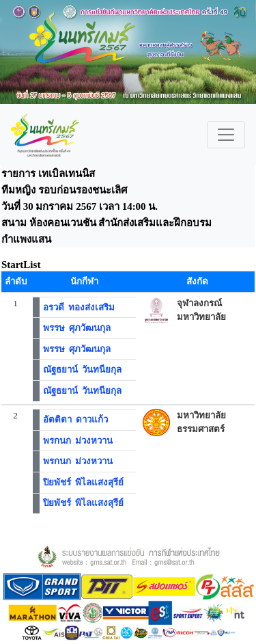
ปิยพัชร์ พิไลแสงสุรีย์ (84, 482)
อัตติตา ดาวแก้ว (76, 419)
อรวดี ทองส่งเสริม (79, 307)
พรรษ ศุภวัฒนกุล (77, 328)
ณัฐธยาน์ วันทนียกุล (83, 370)
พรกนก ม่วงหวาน (78, 441)
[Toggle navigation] (226, 135)
